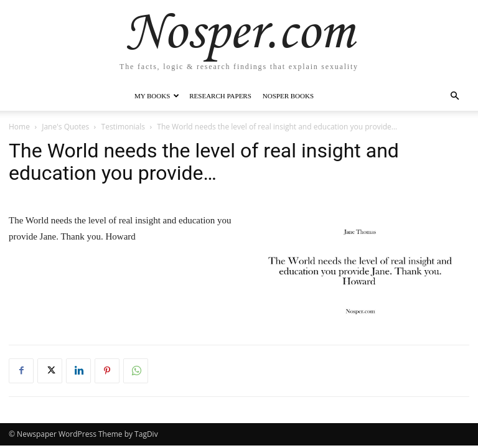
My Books (157, 96)
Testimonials (124, 127)
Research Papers (220, 96)
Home (19, 127)
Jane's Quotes (65, 127)
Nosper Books (288, 96)
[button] (454, 96)
